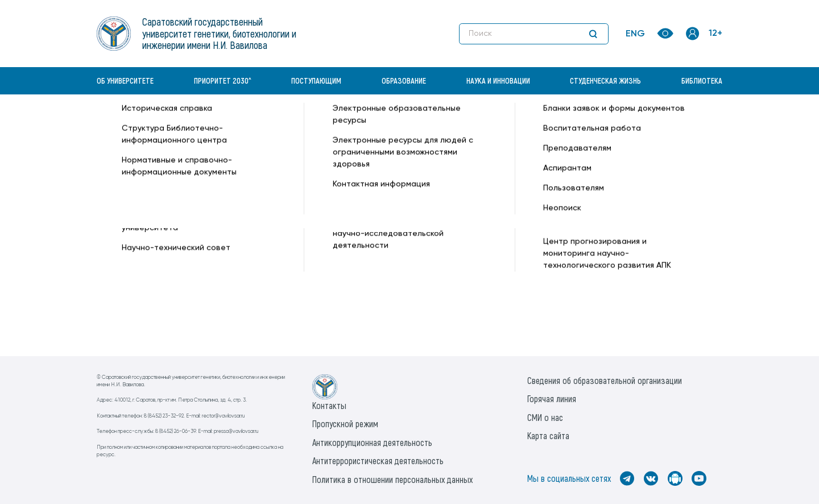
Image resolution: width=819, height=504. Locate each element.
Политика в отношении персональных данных (392, 479)
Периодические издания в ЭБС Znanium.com (184, 260)
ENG (635, 34)
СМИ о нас (545, 417)
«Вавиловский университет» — (156, 123)
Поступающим (316, 80)
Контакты (329, 405)
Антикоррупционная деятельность (372, 442)
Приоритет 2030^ (223, 80)
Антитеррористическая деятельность (378, 460)
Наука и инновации (498, 80)
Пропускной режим (345, 424)
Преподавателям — (417, 123)
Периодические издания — (510, 123)
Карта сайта (548, 435)
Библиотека (702, 80)
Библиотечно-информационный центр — (297, 123)
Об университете (125, 80)
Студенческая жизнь (605, 80)
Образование (404, 80)
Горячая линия (552, 398)
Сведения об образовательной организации (605, 380)
